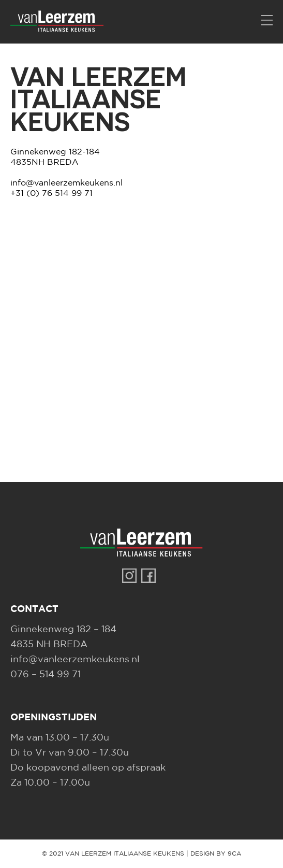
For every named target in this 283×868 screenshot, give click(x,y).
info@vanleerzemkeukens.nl (66, 183)
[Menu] (267, 21)
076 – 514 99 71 (46, 675)
